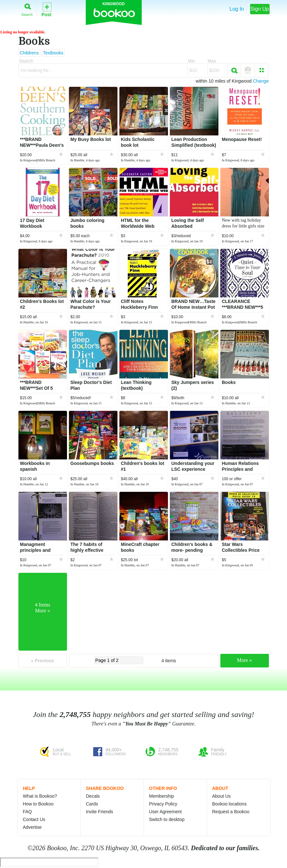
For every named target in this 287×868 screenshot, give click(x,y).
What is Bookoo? (40, 796)
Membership (162, 796)
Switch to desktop (167, 819)
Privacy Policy (163, 804)
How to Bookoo (38, 804)
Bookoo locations (230, 804)
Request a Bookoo (231, 812)
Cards (92, 804)
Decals (93, 796)
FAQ (28, 812)
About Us (222, 796)
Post (46, 9)
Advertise (32, 827)
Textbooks (53, 53)
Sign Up (260, 9)
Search (27, 9)
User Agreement (166, 812)
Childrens (29, 53)
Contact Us (34, 819)
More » (244, 660)
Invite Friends (100, 812)
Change (261, 81)
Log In (237, 9)
